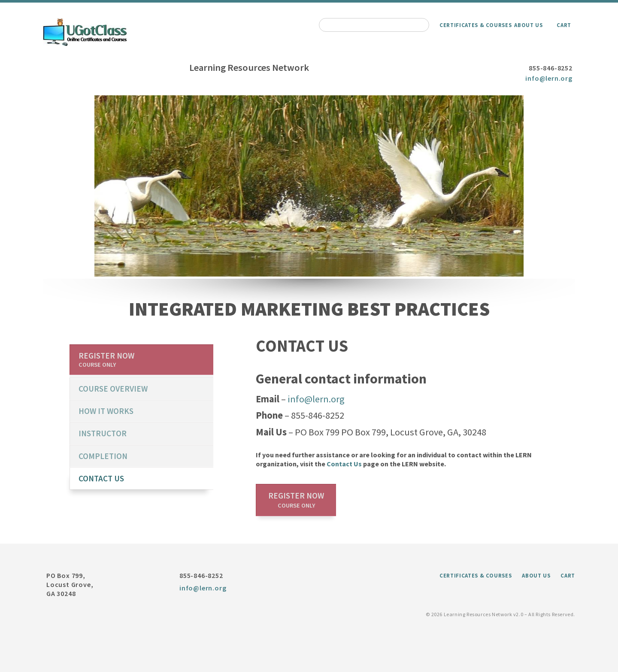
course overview (113, 389)
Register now (296, 500)
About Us (528, 25)
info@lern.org (549, 78)
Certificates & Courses (476, 25)
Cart (564, 25)
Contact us (101, 478)
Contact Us (344, 464)
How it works (106, 411)
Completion (103, 456)
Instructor (103, 433)
